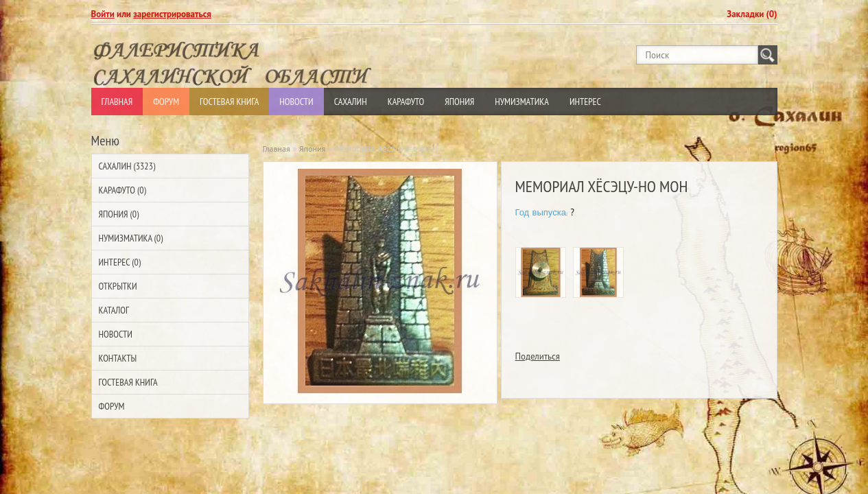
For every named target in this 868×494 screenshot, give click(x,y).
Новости (296, 102)
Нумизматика (522, 102)
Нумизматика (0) (131, 238)
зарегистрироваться (172, 14)
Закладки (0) (752, 14)
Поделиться (538, 356)
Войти (103, 14)
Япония (459, 102)
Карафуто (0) (122, 190)
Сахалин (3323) (127, 166)
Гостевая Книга (229, 102)
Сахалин (351, 102)
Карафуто (406, 102)
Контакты (118, 358)
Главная (117, 102)
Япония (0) (119, 214)
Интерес (585, 102)
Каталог (114, 310)
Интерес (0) (120, 262)
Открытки (118, 286)
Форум (166, 102)
